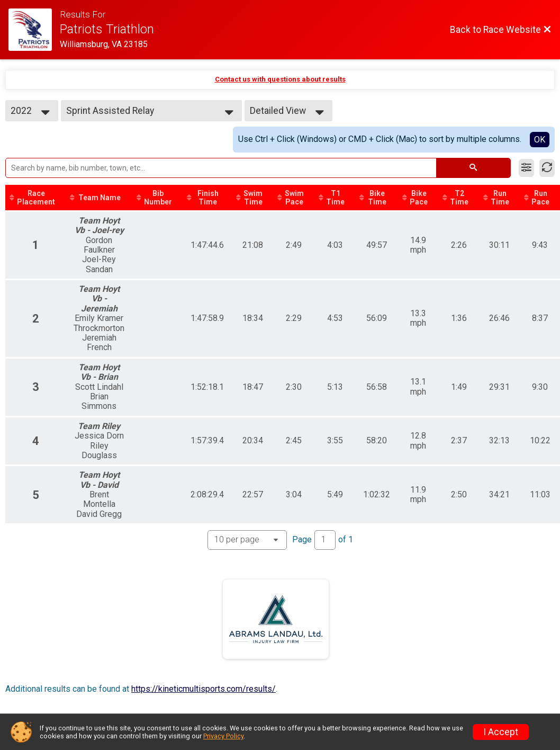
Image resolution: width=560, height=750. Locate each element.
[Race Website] (34, 30)
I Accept (501, 732)
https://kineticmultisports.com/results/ (204, 689)
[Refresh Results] (547, 168)
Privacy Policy (223, 736)
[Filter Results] (526, 168)
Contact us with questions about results (280, 79)
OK (540, 140)
